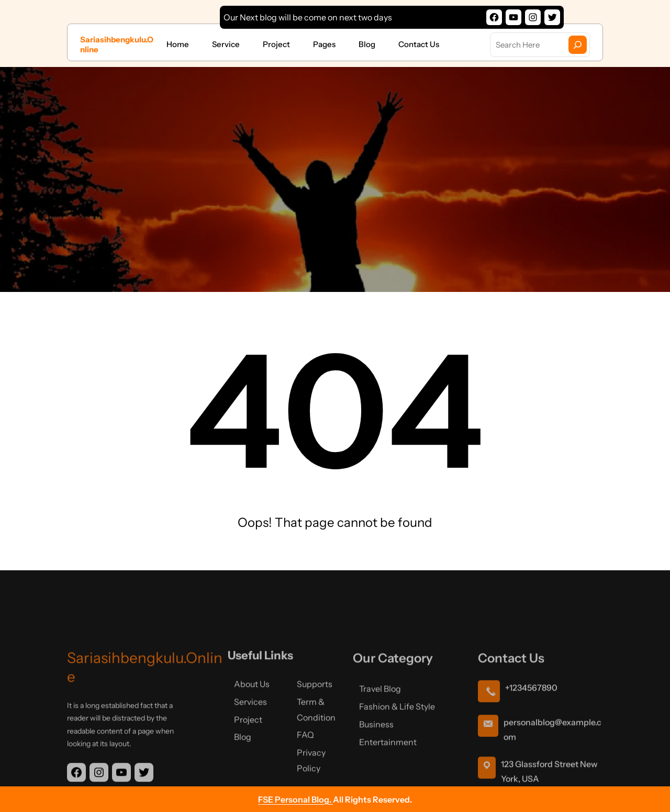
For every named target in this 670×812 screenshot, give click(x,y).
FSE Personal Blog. (295, 799)
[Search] (578, 45)
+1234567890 (531, 726)
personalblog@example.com (552, 768)
